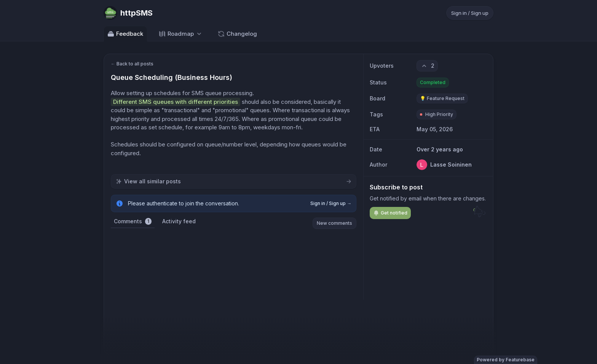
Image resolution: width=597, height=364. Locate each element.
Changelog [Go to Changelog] (237, 34)
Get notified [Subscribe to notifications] (390, 213)
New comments (334, 223)
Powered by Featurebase (506, 360)
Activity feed (179, 221)
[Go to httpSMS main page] (128, 13)
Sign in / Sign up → (331, 203)
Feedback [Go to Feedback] (125, 34)
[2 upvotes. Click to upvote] (427, 66)
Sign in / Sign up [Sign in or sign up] (470, 13)
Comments (133, 221)
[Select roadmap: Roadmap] (181, 34)
